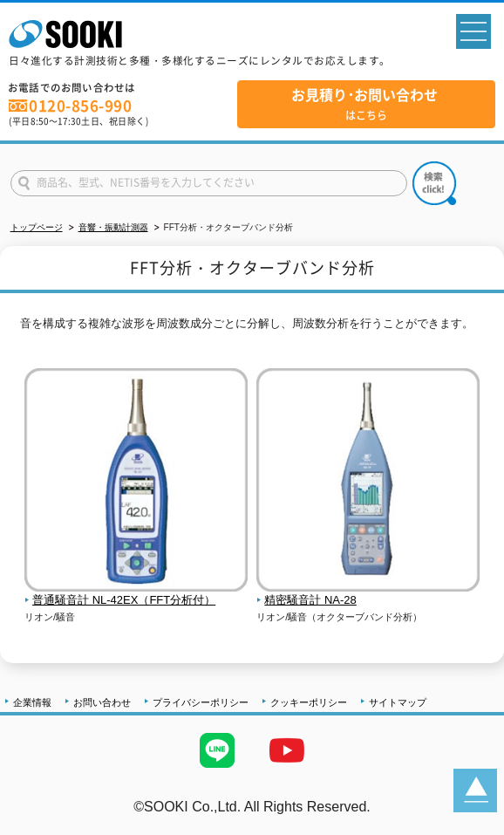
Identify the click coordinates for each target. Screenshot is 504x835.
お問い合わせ (102, 702)
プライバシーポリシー (201, 702)
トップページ (37, 227)
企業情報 (32, 702)
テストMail (470, 825)
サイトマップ (398, 702)
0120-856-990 (80, 106)
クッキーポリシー (309, 702)
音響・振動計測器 (113, 227)
